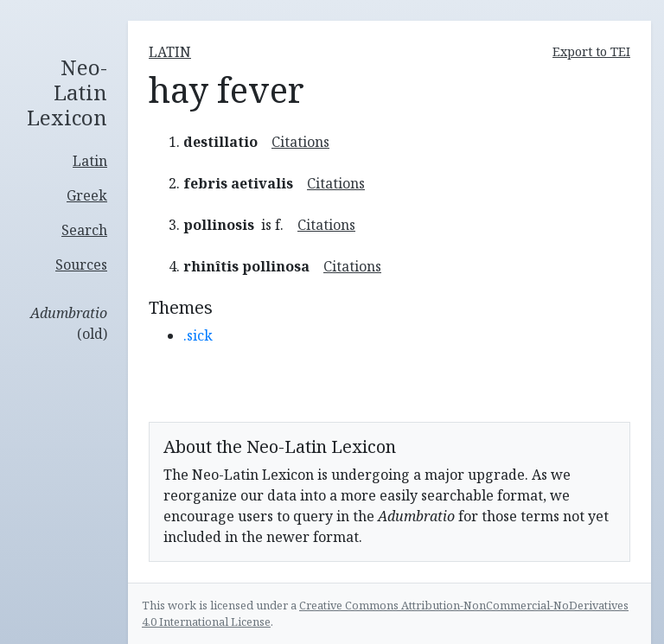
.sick (198, 335)
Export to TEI (591, 51)
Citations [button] (300, 142)
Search (84, 230)
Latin (90, 161)
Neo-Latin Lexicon (67, 92)
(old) (69, 323)
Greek (87, 195)
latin (170, 52)
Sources (81, 265)
